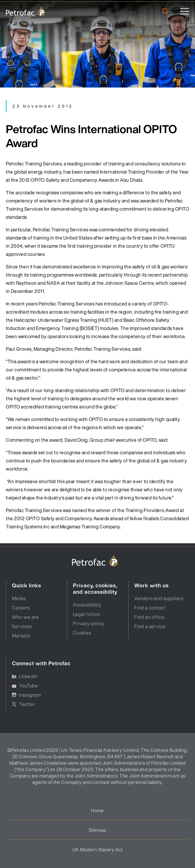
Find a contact (150, 608)
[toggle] (185, 11)
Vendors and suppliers (159, 598)
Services (22, 626)
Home (97, 811)
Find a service (150, 626)
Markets (21, 636)
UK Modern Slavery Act (97, 850)
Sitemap (97, 830)
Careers (21, 608)
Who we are (25, 617)
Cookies (82, 633)
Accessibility (87, 605)
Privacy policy (89, 624)
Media (19, 598)
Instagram (30, 695)
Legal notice (87, 614)
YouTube (28, 686)
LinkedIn (28, 676)
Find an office (149, 617)
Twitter (27, 704)
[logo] (26, 11)
